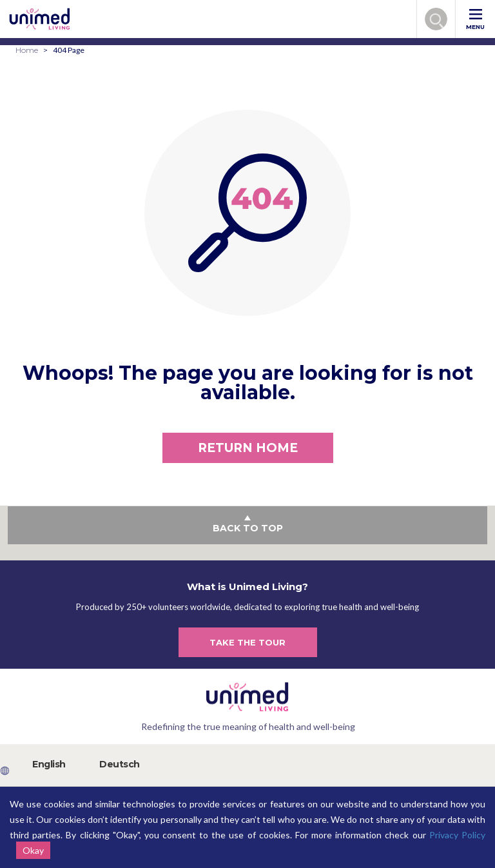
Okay (33, 850)
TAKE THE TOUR (247, 642)
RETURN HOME (248, 448)
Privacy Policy (457, 835)
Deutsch (120, 764)
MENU (475, 20)
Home (27, 50)
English (49, 764)
